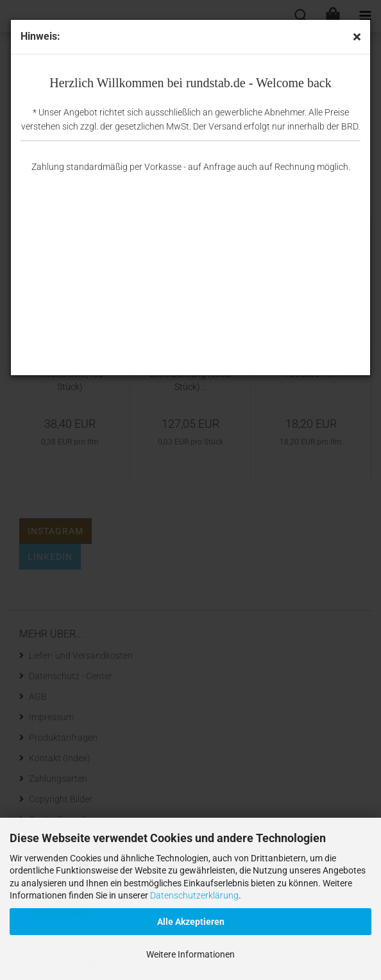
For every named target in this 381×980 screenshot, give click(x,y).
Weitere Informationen (190, 954)
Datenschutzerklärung (194, 895)
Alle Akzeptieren (191, 922)
